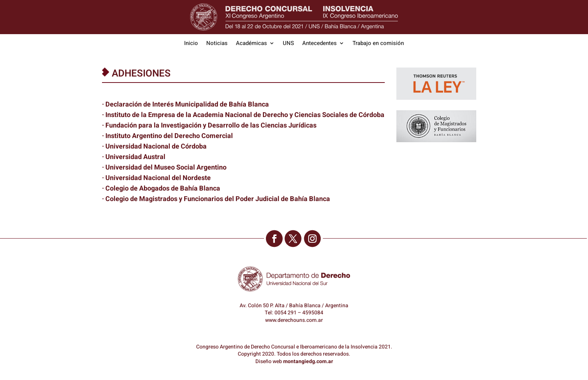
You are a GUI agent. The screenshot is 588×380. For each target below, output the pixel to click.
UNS (288, 44)
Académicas (251, 44)
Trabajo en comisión (378, 44)
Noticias (217, 44)
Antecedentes (319, 44)
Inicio (191, 44)
